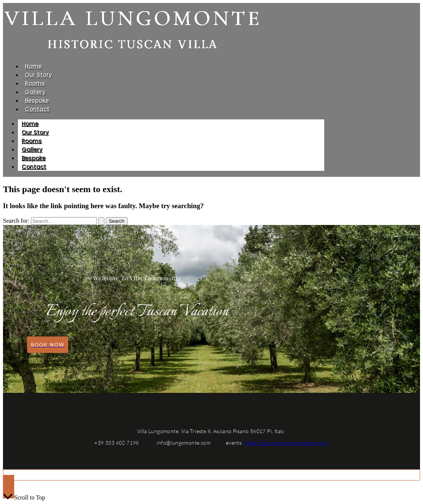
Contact (37, 109)
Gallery (35, 92)
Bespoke (37, 101)
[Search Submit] (101, 221)
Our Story (39, 75)
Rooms (35, 83)
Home (33, 66)
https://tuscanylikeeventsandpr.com (286, 443)
